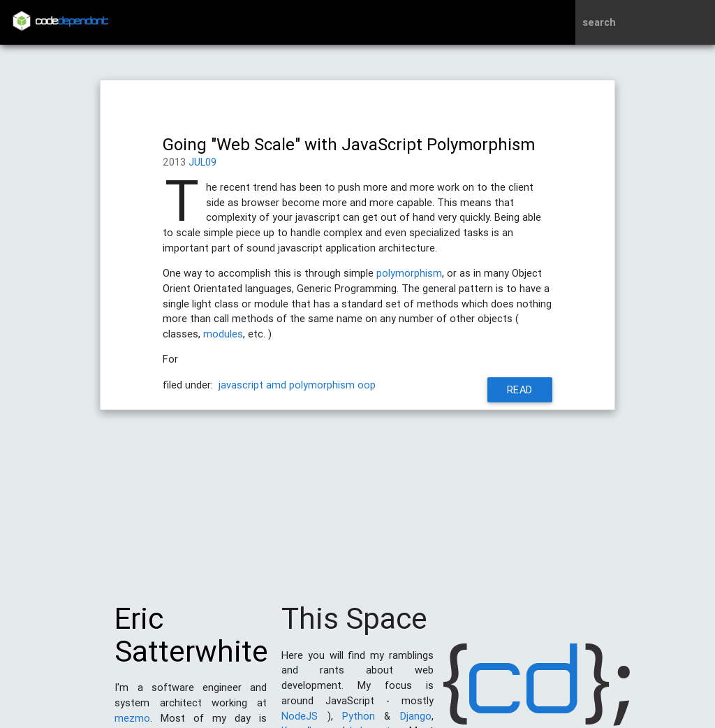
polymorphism (409, 273)
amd (276, 385)
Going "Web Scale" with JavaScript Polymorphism (349, 144)
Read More (520, 393)
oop (367, 385)
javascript (241, 385)
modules (223, 334)
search (599, 22)
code (72, 22)
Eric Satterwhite (191, 642)
